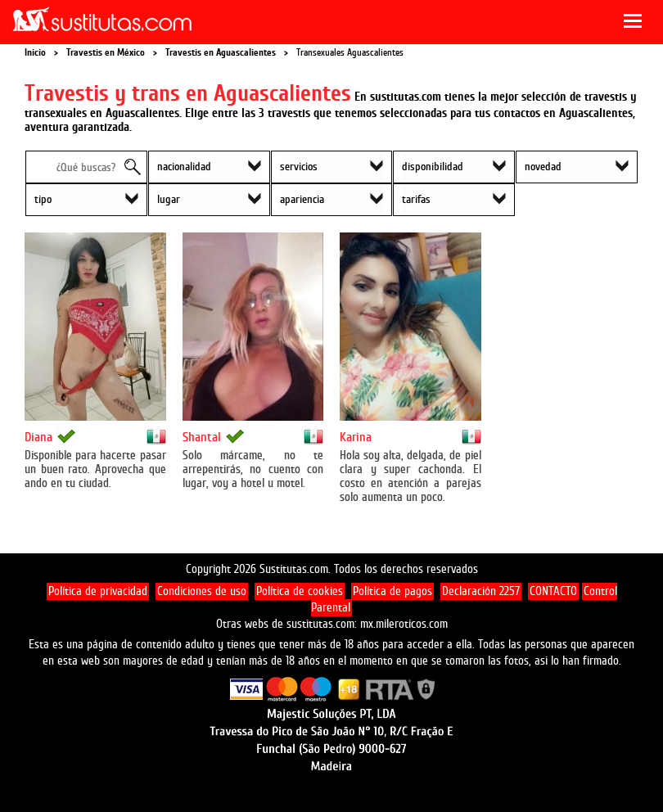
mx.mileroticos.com (404, 624)
